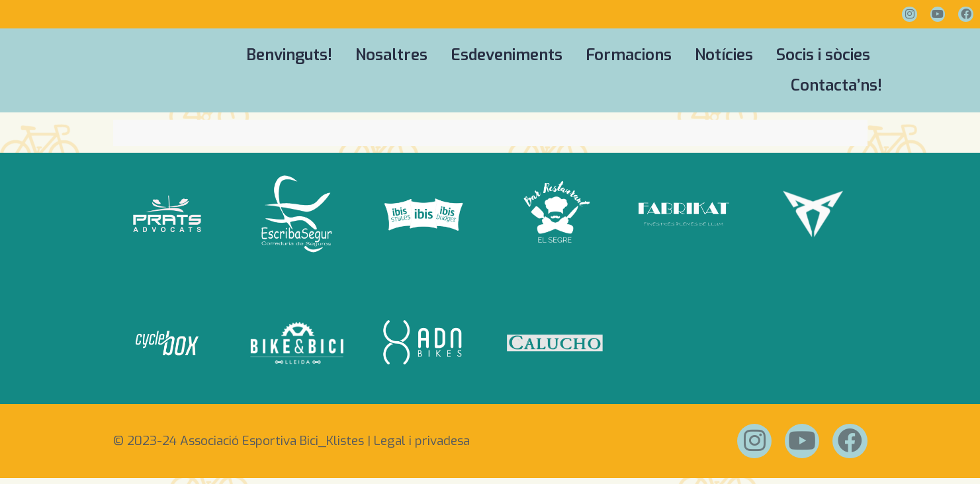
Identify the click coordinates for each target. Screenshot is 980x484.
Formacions (629, 56)
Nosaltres (391, 56)
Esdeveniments (507, 56)
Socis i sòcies (823, 56)
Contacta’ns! (836, 86)
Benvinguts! (289, 56)
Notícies (724, 56)
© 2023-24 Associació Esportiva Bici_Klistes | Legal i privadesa (291, 444)
